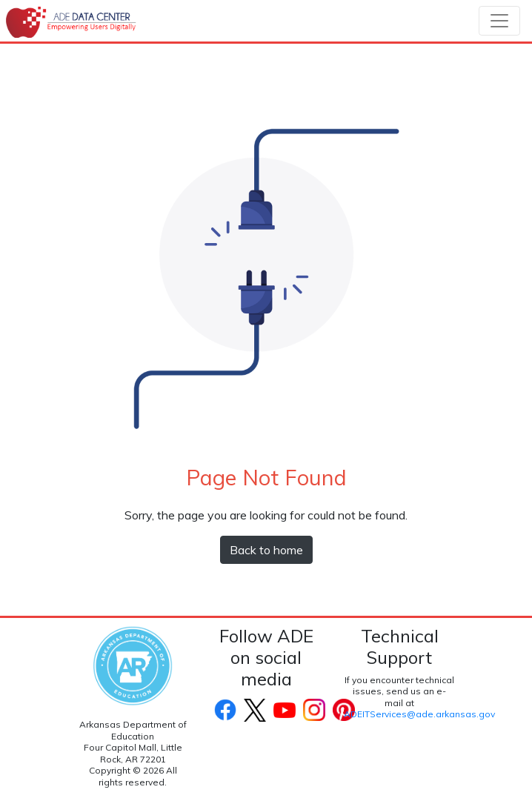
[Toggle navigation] (499, 21)
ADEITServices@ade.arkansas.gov (419, 714)
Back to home (266, 550)
